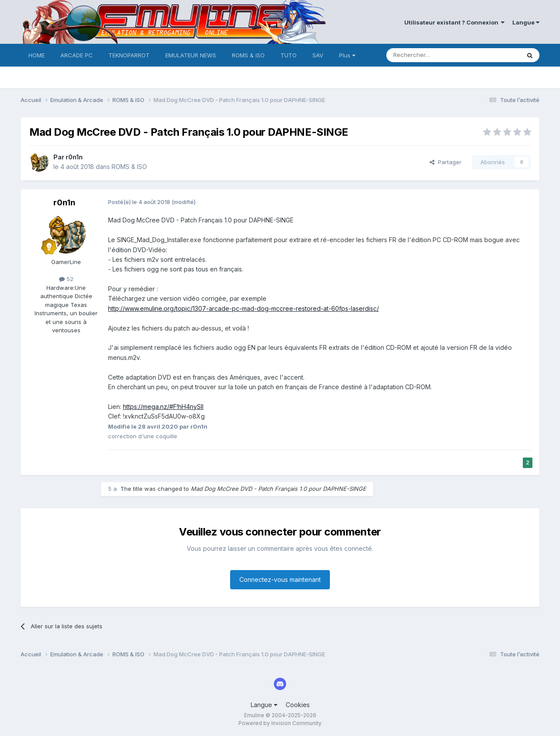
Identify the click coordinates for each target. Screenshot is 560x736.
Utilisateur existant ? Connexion (454, 22)
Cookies (298, 705)
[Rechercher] (434, 55)
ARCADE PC (77, 55)
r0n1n (74, 157)
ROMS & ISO (248, 55)
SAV (318, 55)
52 (66, 279)
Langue (526, 22)
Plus (347, 55)
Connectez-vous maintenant (280, 579)
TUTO (289, 55)
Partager (446, 162)
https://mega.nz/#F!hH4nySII (163, 407)
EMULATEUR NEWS (191, 55)
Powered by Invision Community (280, 723)
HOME (37, 55)
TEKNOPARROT (129, 55)
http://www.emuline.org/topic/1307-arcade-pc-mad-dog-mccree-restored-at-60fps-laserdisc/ (243, 308)
